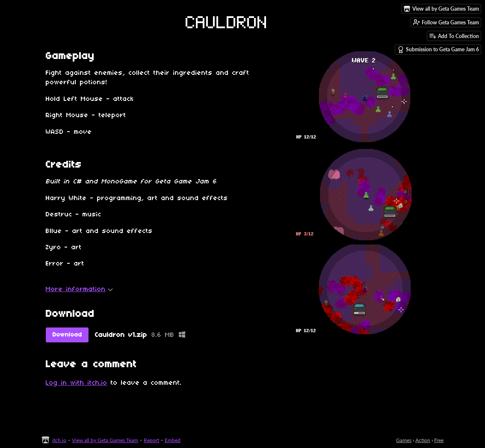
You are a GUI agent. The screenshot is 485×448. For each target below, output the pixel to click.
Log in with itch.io (77, 383)
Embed (173, 440)
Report (151, 440)
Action (423, 440)
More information (79, 289)
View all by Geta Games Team (105, 440)
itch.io (59, 440)
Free (439, 440)
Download (67, 335)
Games (404, 440)
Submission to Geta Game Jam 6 (438, 50)
